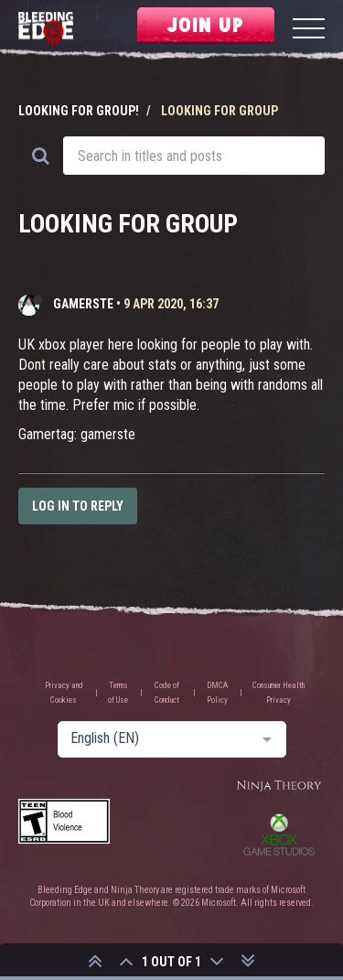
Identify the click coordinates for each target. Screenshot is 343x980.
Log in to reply (78, 506)
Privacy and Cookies (64, 693)
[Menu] (309, 31)
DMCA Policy (217, 693)
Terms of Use (118, 693)
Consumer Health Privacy (279, 693)
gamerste (83, 304)
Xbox (279, 835)
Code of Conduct (167, 693)
